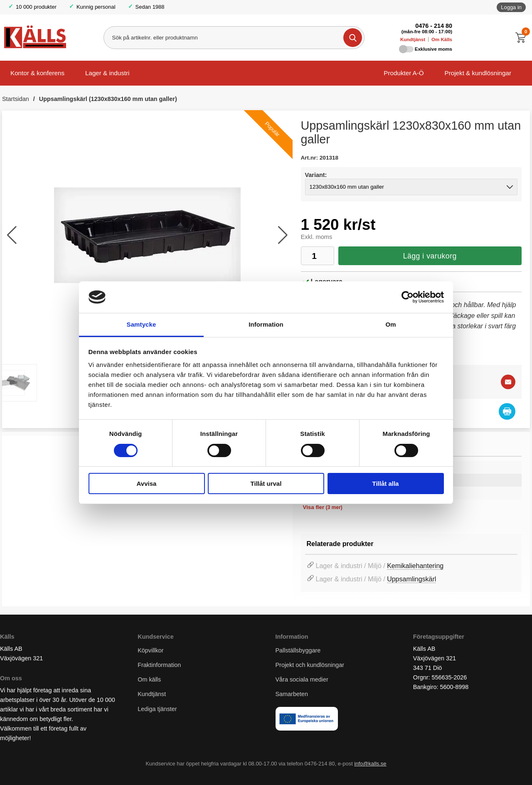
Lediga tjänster (157, 709)
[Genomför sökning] (353, 38)
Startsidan (16, 99)
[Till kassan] (523, 38)
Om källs (149, 680)
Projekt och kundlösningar (310, 665)
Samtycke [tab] (142, 324)
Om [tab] (390, 324)
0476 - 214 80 (434, 26)
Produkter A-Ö (404, 73)
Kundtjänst (413, 39)
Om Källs (442, 39)
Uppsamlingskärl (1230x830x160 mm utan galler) (108, 99)
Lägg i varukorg (430, 256)
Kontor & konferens (37, 73)
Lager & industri (107, 73)
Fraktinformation (159, 665)
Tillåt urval (266, 484)
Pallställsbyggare (298, 650)
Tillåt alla (386, 484)
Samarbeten (293, 694)
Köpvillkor (150, 650)
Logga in (511, 7)
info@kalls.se (370, 764)
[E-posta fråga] (508, 382)
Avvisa (147, 484)
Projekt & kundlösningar (478, 73)
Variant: (316, 175)
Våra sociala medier (302, 680)
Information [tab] (266, 324)
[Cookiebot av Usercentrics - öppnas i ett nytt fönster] (408, 297)
